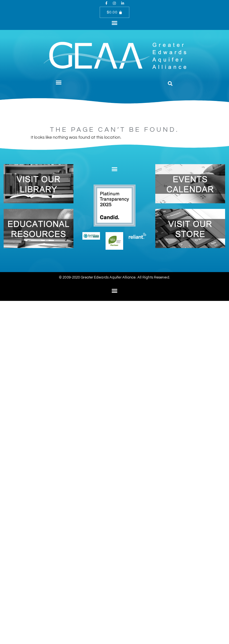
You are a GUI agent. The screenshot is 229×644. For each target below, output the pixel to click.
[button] (114, 23)
